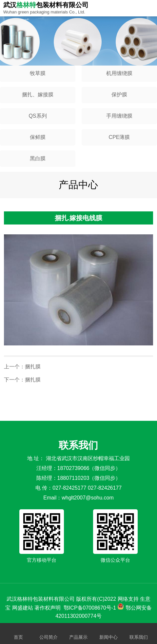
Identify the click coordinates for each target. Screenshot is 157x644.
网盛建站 (23, 608)
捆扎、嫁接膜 (38, 95)
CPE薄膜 (119, 137)
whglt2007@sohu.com (88, 498)
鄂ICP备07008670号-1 (90, 608)
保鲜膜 (38, 137)
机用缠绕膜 (119, 73)
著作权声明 (48, 608)
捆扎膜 (33, 367)
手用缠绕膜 (119, 116)
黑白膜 (38, 158)
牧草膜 (38, 73)
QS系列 (38, 116)
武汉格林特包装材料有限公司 (41, 599)
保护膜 (119, 95)
